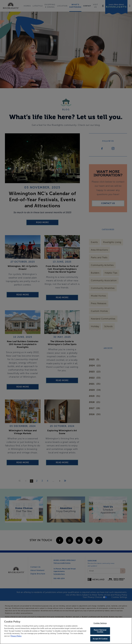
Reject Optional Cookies (100, 631)
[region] (66, 631)
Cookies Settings (100, 623)
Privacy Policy (16, 636)
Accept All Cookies (100, 639)
